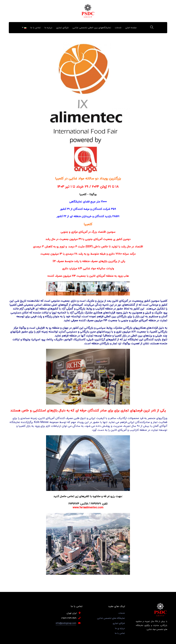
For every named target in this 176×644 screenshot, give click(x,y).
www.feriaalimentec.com (88, 507)
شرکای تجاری (119, 623)
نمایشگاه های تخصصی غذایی (111, 618)
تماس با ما (120, 633)
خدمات (122, 613)
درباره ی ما (120, 628)
